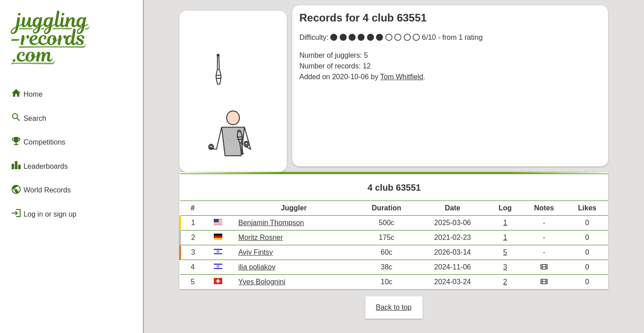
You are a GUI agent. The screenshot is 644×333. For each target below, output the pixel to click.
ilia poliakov (257, 267)
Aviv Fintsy (256, 252)
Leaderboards (39, 165)
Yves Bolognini (262, 282)
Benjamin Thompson (271, 223)
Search (28, 117)
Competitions (38, 141)
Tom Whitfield (402, 77)
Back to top (393, 307)
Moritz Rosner (261, 237)
